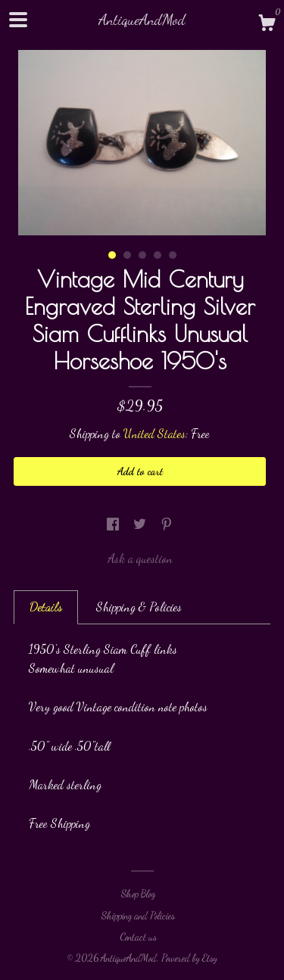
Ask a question (140, 558)
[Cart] (267, 25)
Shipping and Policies (138, 916)
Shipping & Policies (139, 607)
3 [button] (142, 255)
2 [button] (127, 255)
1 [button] (112, 255)
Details (46, 607)
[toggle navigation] (18, 20)
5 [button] (173, 255)
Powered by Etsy (189, 958)
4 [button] (158, 255)
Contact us (138, 937)
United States (154, 433)
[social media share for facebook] (114, 524)
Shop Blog (138, 894)
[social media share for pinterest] (167, 524)
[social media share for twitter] (141, 524)
